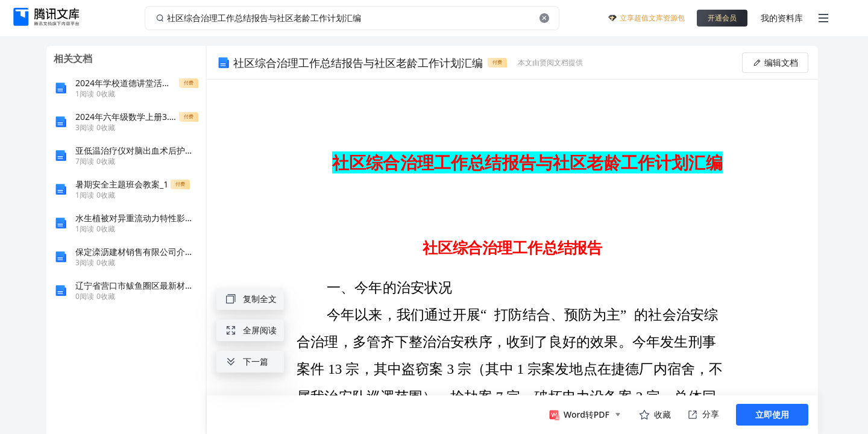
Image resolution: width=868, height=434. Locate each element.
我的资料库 (782, 18)
